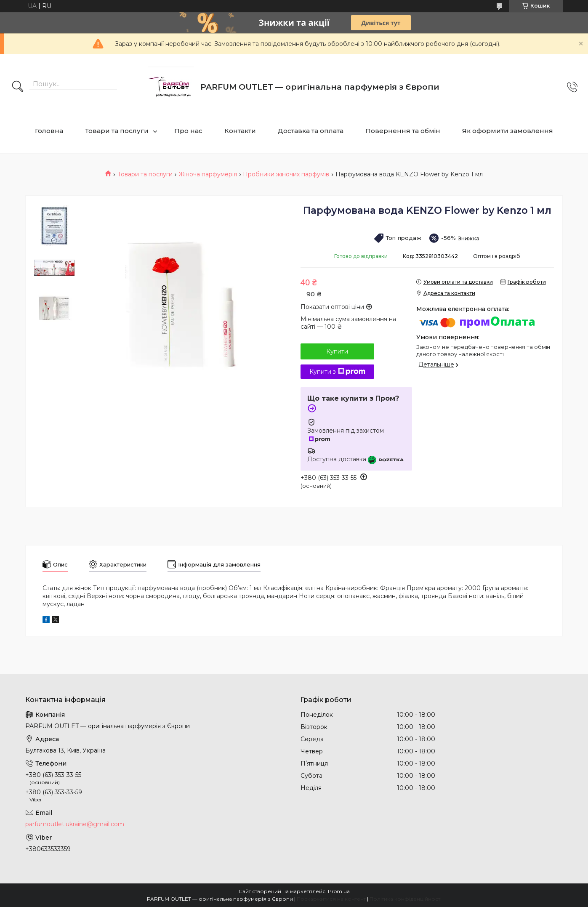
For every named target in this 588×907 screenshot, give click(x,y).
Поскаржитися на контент (331, 899)
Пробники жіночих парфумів (286, 174)
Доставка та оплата (311, 131)
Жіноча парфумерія (208, 174)
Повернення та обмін (403, 131)
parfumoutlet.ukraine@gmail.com (75, 824)
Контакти (240, 131)
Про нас (188, 131)
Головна (49, 131)
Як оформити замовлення (508, 131)
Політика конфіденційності (406, 899)
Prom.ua (339, 891)
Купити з (337, 372)
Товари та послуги (117, 131)
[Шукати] (18, 87)
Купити (337, 351)
